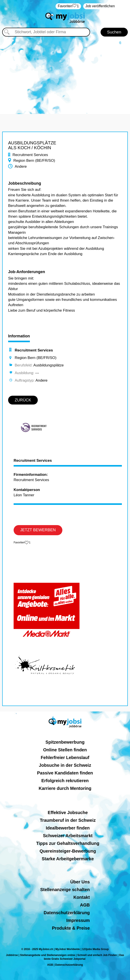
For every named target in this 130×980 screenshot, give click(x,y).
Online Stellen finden (65, 750)
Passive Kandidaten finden (65, 773)
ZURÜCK (23, 400)
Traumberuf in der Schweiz (68, 820)
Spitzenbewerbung (65, 742)
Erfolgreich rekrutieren (65, 781)
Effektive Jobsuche (68, 813)
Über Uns (80, 882)
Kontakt (81, 897)
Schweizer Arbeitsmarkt (68, 836)
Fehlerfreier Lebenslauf (65, 758)
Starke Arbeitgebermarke (68, 859)
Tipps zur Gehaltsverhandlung (68, 843)
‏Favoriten (68, 6)
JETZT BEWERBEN (38, 530)
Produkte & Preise (71, 928)
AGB (85, 905)
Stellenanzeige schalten (65, 890)
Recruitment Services (33, 461)
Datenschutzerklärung (67, 913)
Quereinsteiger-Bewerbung (68, 851)
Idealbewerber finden (68, 828)
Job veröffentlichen (100, 6)
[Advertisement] (65, 72)
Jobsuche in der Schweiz (65, 765)
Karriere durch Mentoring (65, 788)
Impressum (78, 920)
